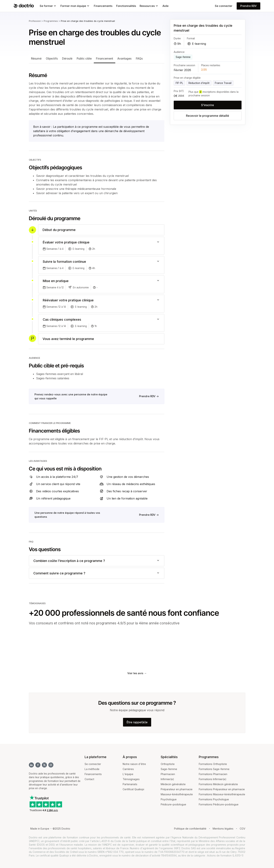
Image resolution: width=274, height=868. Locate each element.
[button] (48, 6)
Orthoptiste (168, 764)
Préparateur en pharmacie (177, 789)
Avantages (124, 59)
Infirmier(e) (167, 779)
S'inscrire (208, 105)
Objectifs (52, 59)
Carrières (128, 769)
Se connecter (224, 6)
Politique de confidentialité (190, 829)
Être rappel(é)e (137, 722)
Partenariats (130, 784)
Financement (105, 59)
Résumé (36, 59)
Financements (93, 774)
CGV (243, 829)
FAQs (139, 59)
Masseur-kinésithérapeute (177, 794)
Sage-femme (169, 769)
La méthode (92, 769)
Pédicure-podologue (173, 804)
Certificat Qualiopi (133, 789)
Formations (206, 764)
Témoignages (131, 779)
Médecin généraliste (173, 784)
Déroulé (67, 59)
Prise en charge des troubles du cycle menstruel (88, 21)
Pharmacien (168, 774)
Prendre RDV (248, 6)
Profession (35, 21)
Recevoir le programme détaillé (208, 116)
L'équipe (128, 774)
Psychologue (169, 799)
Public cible (84, 59)
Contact (89, 779)
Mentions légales (223, 829)
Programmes (51, 21)
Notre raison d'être (134, 764)
